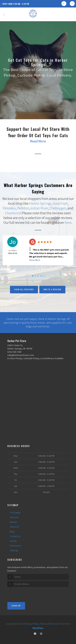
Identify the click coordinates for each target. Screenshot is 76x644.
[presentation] (25, 592)
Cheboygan (58, 208)
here (68, 222)
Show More (35, 259)
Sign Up (16, 605)
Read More (38, 141)
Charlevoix (13, 213)
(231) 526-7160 (14, 351)
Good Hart (60, 203)
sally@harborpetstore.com (21, 354)
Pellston (23, 208)
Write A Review (52, 289)
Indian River (39, 208)
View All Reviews (24, 289)
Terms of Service (49, 623)
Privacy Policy (32, 623)
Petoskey (9, 208)
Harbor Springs (40, 203)
